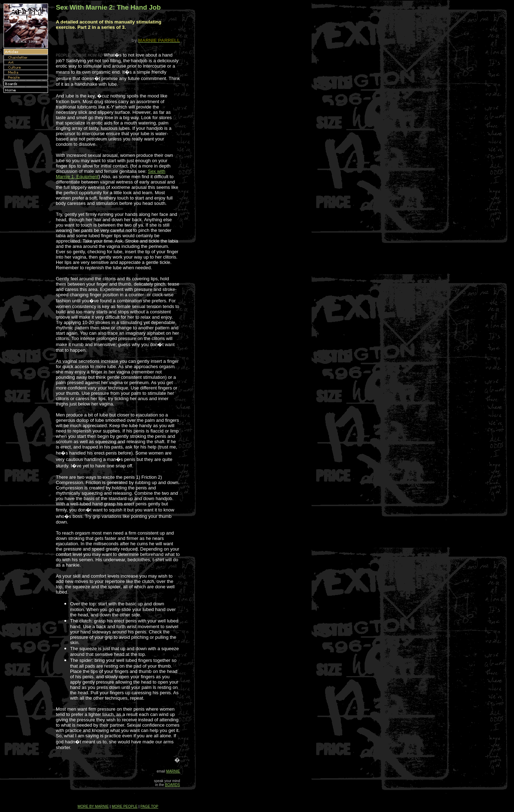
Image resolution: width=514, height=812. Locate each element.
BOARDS (173, 785)
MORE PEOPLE (125, 806)
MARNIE (173, 771)
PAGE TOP (149, 806)
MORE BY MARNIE (93, 806)
